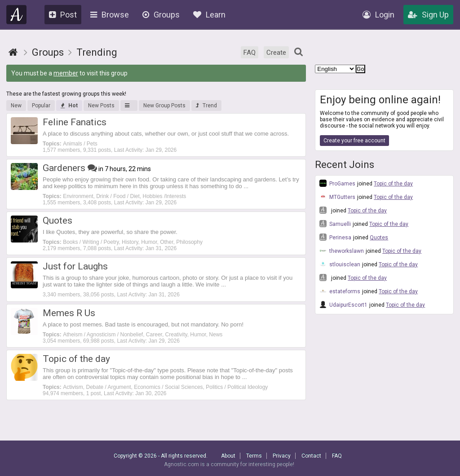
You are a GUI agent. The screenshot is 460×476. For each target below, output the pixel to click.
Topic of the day (393, 184)
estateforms (340, 291)
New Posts (101, 106)
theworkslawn (342, 251)
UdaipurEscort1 (343, 304)
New (16, 106)
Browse (110, 15)
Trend (206, 106)
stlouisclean (340, 264)
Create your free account (354, 141)
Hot (69, 106)
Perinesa (335, 237)
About (228, 456)
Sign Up (428, 15)
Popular (41, 106)
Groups (161, 15)
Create (276, 53)
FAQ (250, 53)
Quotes (379, 238)
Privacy (282, 456)
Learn (209, 15)
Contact (311, 456)
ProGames (337, 183)
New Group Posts (164, 106)
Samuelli (335, 224)
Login (378, 15)
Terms (254, 456)
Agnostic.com (17, 15)
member (66, 73)
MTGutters (337, 197)
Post (63, 15)
